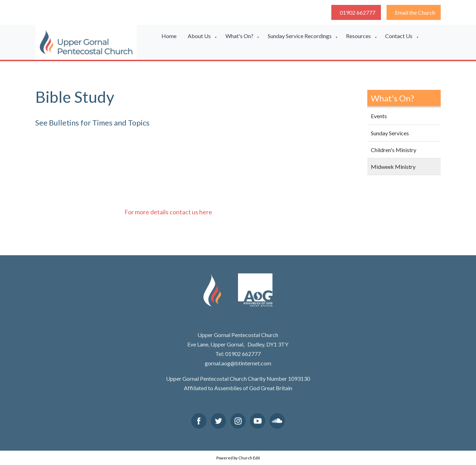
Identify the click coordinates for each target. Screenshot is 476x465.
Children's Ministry (394, 150)
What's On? (239, 36)
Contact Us (399, 36)
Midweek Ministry (393, 167)
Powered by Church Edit (238, 458)
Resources (358, 36)
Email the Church (415, 12)
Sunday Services (390, 133)
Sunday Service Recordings (300, 36)
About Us (199, 36)
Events (379, 116)
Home (169, 36)
